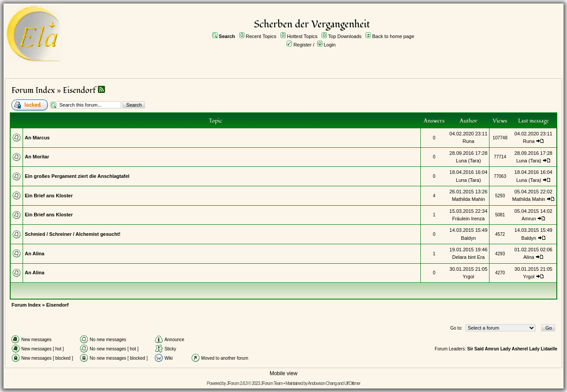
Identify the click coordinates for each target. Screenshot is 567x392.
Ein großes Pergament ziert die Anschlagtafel (77, 176)
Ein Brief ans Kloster (49, 196)
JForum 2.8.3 (237, 383)
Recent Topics (261, 36)
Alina (528, 257)
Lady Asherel (514, 349)
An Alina (35, 254)
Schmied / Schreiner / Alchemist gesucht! (73, 234)
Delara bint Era (468, 257)
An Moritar (37, 157)
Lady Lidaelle (543, 349)
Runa (468, 141)
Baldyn (469, 238)
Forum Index (33, 90)
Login (330, 45)
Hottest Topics (302, 36)
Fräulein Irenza (468, 219)
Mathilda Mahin (468, 199)
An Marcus (37, 138)
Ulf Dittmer (352, 383)
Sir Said (476, 349)
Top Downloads (345, 36)
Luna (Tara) (468, 161)
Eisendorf (79, 90)
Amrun (528, 219)
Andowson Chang (322, 383)
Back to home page (393, 36)
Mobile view (284, 373)
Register (302, 45)
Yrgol (469, 277)
